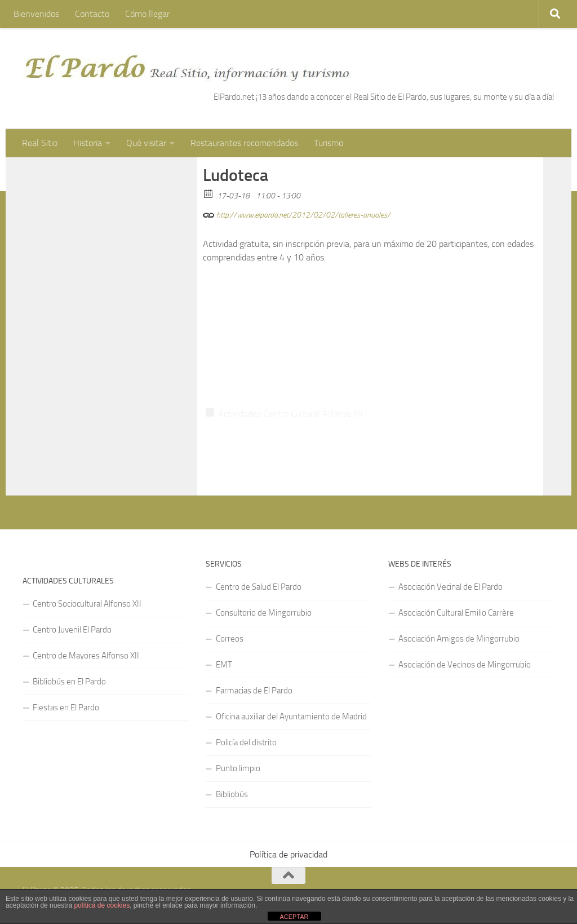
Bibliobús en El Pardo (69, 682)
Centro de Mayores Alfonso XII (86, 656)
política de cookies (102, 905)
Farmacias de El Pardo (254, 691)
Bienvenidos (36, 14)
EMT (224, 665)
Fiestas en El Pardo (66, 708)
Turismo (329, 143)
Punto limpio (238, 768)
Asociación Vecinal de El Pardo (450, 587)
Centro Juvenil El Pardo (72, 630)
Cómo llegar (147, 14)
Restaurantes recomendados (244, 143)
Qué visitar (146, 143)
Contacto (92, 14)
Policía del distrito (246, 742)
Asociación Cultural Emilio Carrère (456, 613)
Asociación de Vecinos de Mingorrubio (465, 665)
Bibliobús (232, 794)
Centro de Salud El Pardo (259, 587)
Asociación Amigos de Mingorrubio (459, 639)
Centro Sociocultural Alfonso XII (87, 604)
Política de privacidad (288, 854)
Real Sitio (40, 143)
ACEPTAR (294, 917)
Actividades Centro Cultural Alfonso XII (290, 414)
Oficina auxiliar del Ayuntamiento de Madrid (291, 717)
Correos (230, 639)
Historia (88, 143)
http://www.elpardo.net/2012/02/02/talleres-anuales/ (297, 213)
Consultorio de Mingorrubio (264, 613)
